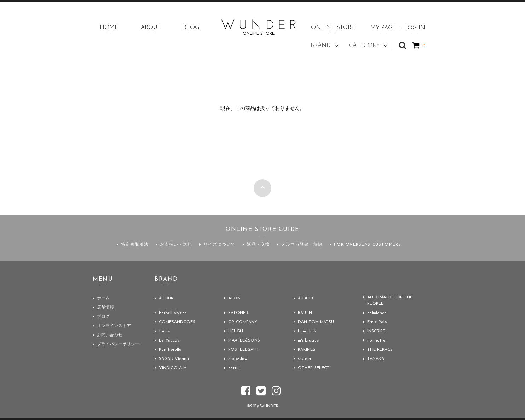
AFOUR (166, 298)
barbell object (172, 313)
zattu (233, 368)
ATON (234, 298)
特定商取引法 (135, 245)
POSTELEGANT (244, 350)
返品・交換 (258, 245)
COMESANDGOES (177, 322)
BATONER (238, 313)
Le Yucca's (169, 340)
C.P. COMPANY (243, 322)
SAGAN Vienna (174, 359)
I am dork (307, 331)
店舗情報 (105, 308)
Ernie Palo (377, 322)
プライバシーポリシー (118, 344)
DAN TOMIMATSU (316, 322)
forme (165, 331)
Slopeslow (238, 359)
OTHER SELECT (314, 368)
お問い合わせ (110, 335)
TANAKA (376, 359)
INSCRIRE (376, 331)
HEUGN (236, 331)
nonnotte (376, 340)
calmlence (377, 313)
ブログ (103, 317)
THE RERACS (380, 350)
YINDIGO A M (173, 368)
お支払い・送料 (176, 245)
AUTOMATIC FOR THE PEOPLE (390, 301)
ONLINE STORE (333, 28)
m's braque (308, 340)
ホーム (103, 298)
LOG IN (415, 28)
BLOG (191, 28)
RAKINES (307, 350)
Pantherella (170, 350)
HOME (109, 28)
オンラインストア (114, 326)
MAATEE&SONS (244, 340)
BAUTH (305, 313)
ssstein (304, 359)
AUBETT (306, 298)
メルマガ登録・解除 (302, 245)
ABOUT (151, 28)
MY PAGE (383, 28)
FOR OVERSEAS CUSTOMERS (368, 245)
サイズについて (220, 245)
